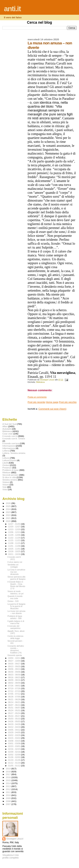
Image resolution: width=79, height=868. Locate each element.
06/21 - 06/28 (15, 699)
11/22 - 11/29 (15, 538)
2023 (8, 512)
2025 (8, 506)
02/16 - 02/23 (15, 749)
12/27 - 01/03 (15, 524)
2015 (8, 780)
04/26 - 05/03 (15, 721)
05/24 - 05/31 (15, 710)
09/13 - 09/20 (15, 666)
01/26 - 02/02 (15, 757)
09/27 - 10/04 (15, 661)
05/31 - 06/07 (15, 708)
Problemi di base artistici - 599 (15, 617)
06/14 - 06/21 (15, 702)
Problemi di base (11, 470)
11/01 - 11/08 (15, 546)
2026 (8, 503)
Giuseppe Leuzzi (15, 839)
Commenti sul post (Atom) (52, 409)
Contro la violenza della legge (15, 637)
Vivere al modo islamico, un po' (16, 592)
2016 (8, 777)
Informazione (9, 446)
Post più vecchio (68, 402)
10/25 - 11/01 (15, 549)
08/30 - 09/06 (15, 672)
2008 (8, 801)
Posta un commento (37, 397)
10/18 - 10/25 (15, 551)
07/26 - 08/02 (15, 686)
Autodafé (7, 429)
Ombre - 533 (13, 601)
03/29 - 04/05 (15, 732)
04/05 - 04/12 (15, 730)
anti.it (12, 9)
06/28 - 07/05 (15, 697)
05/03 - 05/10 (15, 719)
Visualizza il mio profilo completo (11, 856)
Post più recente (36, 402)
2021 (8, 518)
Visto (5, 489)
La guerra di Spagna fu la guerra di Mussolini (16, 606)
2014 (8, 783)
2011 (8, 792)
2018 (8, 772)
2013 (8, 786)
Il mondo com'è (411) (14, 558)
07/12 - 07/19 (15, 691)
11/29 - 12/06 (15, 535)
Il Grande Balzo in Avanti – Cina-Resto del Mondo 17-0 (16, 585)
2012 (8, 789)
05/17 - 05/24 (15, 713)
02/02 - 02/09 (15, 755)
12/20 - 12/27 (15, 527)
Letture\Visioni (9, 460)
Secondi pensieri (11, 475)
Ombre (6, 465)
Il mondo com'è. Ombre (14, 438)
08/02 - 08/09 (15, 683)
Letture (6, 458)
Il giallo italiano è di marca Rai (16, 622)
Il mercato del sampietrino (14, 627)
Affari (5, 426)
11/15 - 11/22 (15, 540)
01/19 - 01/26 (15, 760)
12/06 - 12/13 (15, 532)
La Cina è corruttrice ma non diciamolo (16, 572)
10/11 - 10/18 (15, 554)
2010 (8, 795)
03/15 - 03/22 (15, 738)
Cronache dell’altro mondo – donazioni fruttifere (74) (16, 649)
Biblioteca (41, 382)
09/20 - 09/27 (15, 664)
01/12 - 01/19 (15, 763)
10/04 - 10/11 (15, 658)
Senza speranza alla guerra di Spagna (16, 578)
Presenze (7, 468)
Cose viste (8, 434)
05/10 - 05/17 (15, 716)
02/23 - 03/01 (15, 746)
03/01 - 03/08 (15, 743)
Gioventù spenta (15, 655)
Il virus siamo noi (15, 562)
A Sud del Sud (9, 424)
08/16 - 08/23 (15, 677)
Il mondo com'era (11, 443)
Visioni (6, 485)
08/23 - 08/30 (15, 675)
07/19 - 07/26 (15, 688)
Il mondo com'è (10, 436)
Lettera (6, 451)
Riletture (7, 472)
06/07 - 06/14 (15, 705)
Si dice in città (9, 477)
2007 (8, 804)
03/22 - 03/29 (15, 735)
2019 (8, 769)
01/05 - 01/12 (15, 766)
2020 (8, 521)
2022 (8, 515)
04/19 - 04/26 (15, 724)
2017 (8, 774)
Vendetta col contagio (13, 566)
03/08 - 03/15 (15, 741)
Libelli (5, 463)
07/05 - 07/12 (15, 694)
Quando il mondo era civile (15, 597)
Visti (4, 487)
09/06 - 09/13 (15, 669)
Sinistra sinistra (10, 480)
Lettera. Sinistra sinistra (14, 453)
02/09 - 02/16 (15, 752)
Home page (52, 402)
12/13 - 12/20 (15, 529)
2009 (8, 798)
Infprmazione (9, 448)
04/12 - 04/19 (15, 727)
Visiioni (6, 482)
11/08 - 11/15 (15, 543)
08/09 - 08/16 (15, 680)
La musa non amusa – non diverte (16, 612)
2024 (8, 509)
